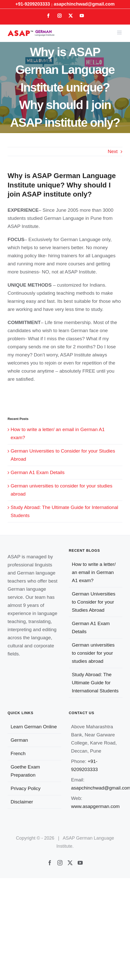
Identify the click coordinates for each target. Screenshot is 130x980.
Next (113, 151)
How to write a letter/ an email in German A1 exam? (94, 572)
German (19, 740)
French (18, 753)
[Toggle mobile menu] (120, 33)
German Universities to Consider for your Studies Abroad (94, 602)
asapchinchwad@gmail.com (84, 4)
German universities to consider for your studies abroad (93, 653)
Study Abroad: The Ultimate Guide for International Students (95, 683)
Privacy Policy (26, 788)
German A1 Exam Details (38, 472)
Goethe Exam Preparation (25, 771)
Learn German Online (34, 727)
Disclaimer (22, 802)
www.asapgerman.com (95, 806)
